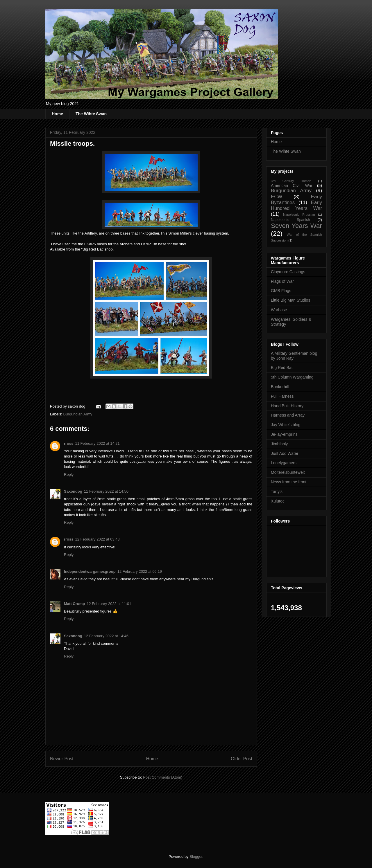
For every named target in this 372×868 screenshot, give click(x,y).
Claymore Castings (288, 272)
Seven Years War (296, 226)
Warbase (279, 310)
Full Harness (282, 396)
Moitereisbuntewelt (288, 472)
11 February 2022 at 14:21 (98, 443)
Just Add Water (285, 453)
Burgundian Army (78, 414)
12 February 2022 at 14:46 (106, 636)
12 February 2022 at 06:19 (140, 571)
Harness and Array (288, 415)
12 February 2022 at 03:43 (98, 539)
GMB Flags (281, 291)
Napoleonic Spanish (290, 220)
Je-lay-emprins (284, 434)
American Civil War (292, 186)
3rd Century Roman (291, 181)
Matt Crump (74, 604)
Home (57, 114)
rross (69, 443)
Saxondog (73, 491)
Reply (69, 474)
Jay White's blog (286, 425)
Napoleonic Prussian (299, 215)
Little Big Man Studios (290, 300)
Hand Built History (287, 406)
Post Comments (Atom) (163, 777)
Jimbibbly (279, 444)
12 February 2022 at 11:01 (109, 604)
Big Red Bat (282, 368)
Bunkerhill (280, 387)
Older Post (242, 759)
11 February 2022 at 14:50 (106, 491)
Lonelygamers (284, 463)
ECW (277, 197)
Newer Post (62, 759)
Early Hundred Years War (296, 205)
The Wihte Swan (91, 114)
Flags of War (282, 281)
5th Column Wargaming (292, 377)
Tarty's (277, 491)
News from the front (289, 482)
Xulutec (278, 501)
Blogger (196, 857)
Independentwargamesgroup (90, 571)
